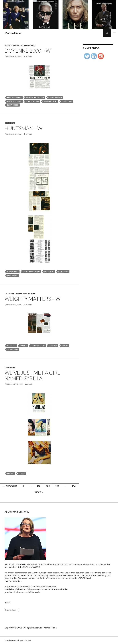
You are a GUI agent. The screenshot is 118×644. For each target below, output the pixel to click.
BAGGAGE (12, 346)
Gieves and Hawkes (31, 272)
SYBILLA (22, 473)
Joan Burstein (32, 101)
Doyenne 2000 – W (28, 51)
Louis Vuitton (38, 346)
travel (65, 346)
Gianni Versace (55, 98)
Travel (32, 293)
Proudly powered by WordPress (18, 640)
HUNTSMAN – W (24, 128)
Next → (39, 492)
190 (57, 486)
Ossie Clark (67, 101)
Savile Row (12, 275)
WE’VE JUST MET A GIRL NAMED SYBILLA (32, 375)
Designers (10, 123)
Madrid (11, 473)
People (8, 45)
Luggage (53, 346)
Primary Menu (114, 33)
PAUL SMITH (63, 272)
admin (29, 56)
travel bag (12, 349)
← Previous (10, 486)
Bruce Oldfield (14, 98)
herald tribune (14, 101)
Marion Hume (13, 33)
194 (74, 486)
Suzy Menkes (13, 105)
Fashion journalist (35, 98)
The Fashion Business (24, 45)
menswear (49, 272)
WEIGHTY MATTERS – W (33, 299)
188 (39, 486)
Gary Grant (13, 272)
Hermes (23, 346)
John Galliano (50, 101)
